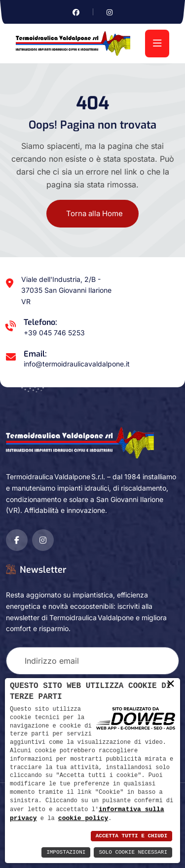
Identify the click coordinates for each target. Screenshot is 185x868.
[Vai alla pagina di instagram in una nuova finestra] (110, 12)
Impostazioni (66, 852)
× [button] (171, 684)
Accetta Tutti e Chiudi (131, 836)
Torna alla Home (94, 213)
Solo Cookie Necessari (133, 852)
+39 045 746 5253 (54, 333)
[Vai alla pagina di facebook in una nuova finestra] (76, 12)
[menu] (157, 44)
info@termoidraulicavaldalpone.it (77, 364)
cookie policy (83, 818)
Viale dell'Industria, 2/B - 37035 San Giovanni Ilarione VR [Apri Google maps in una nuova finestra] (66, 291)
